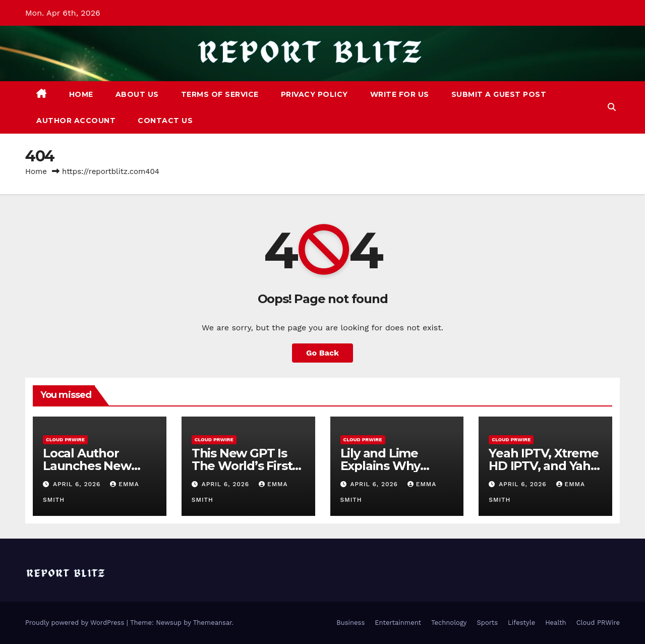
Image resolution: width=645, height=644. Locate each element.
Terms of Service (220, 94)
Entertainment (398, 623)
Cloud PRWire (65, 440)
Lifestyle (521, 623)
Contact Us (165, 121)
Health (556, 623)
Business (350, 623)
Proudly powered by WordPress (76, 623)
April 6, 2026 (78, 484)
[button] (612, 107)
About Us (137, 94)
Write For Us (400, 94)
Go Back (323, 353)
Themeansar (213, 623)
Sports (487, 623)
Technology (449, 623)
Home (81, 94)
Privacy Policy (314, 94)
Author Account (76, 121)
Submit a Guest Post (499, 94)
